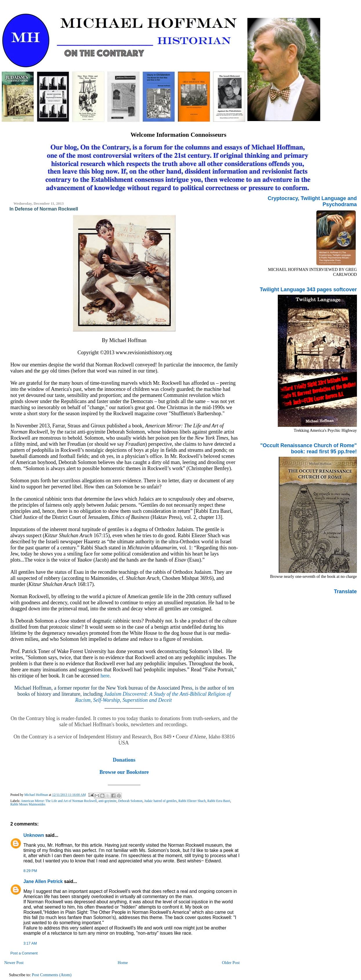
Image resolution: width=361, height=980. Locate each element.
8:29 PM (30, 871)
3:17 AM (30, 943)
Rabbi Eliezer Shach (192, 801)
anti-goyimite (108, 801)
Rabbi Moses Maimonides (28, 804)
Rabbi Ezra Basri (219, 801)
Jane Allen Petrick (43, 881)
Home (123, 963)
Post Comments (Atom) (52, 975)
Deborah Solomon (130, 801)
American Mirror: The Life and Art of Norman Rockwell (59, 801)
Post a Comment (24, 953)
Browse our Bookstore (124, 772)
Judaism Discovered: (127, 694)
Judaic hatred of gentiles (160, 801)
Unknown (34, 835)
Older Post (231, 963)
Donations (124, 760)
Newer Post (14, 963)
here (105, 676)
